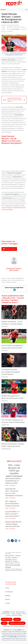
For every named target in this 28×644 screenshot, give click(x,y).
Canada (8, 603)
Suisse (7, 588)
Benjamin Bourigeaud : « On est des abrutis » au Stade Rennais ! (12, 323)
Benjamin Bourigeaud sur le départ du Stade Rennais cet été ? (13, 397)
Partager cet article (9, 249)
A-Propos (17, 619)
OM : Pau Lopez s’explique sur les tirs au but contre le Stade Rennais (13, 421)
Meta (14, 613)
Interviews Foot (6, 613)
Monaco (8, 599)
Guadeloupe (9, 592)
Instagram (19, 613)
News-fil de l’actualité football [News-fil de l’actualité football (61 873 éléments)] (13, 566)
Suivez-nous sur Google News (14, 289)
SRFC (14, 73)
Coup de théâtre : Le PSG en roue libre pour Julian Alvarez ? (12, 514)
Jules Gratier (14, 270)
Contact (4, 623)
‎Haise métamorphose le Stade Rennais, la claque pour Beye (13, 481)
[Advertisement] (14, 157)
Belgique (8, 595)
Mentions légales (7, 619)
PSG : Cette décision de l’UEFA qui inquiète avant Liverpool (14, 471)
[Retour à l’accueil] (14, 3)
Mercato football (20, 612)
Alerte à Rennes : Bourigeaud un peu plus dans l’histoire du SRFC (12, 347)
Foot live (13, 612)
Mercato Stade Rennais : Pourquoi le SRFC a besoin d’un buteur (13, 445)
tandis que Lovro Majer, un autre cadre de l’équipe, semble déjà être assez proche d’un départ (14, 208)
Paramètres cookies (17, 615)
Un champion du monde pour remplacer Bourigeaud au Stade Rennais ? (11, 372)
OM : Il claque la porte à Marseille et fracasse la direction (12, 504)
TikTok (24, 613)
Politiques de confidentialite (17, 623)
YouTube (8, 615)
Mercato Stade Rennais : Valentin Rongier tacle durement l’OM (13, 524)
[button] (27, 10)
